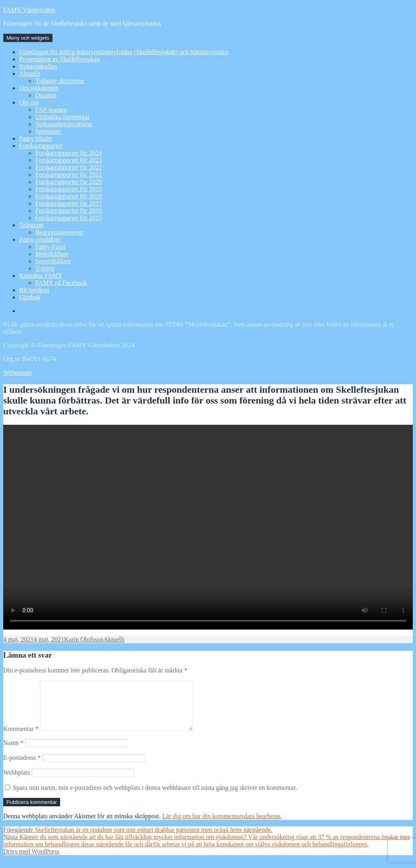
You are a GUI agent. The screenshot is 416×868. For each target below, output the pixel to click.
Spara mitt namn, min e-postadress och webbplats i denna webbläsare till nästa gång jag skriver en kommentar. (155, 797)
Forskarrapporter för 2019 (69, 189)
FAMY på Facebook (61, 283)
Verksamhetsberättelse (64, 124)
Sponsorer (48, 131)
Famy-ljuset (50, 247)
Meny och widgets (28, 38)
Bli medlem (34, 290)
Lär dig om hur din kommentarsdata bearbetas (221, 826)
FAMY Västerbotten (29, 10)
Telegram (31, 225)
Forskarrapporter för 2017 (69, 203)
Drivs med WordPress (31, 861)
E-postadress (22, 767)
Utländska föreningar (63, 117)
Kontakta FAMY (41, 276)
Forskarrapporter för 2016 (69, 211)
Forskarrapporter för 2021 (69, 175)
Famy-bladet (35, 138)
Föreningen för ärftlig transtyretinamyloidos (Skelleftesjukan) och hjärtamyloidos (124, 52)
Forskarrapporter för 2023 (69, 160)
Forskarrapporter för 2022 (69, 167)
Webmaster (18, 372)
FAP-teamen (51, 110)
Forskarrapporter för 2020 (69, 182)
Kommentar (21, 738)
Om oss (29, 102)
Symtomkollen (38, 66)
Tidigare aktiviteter (60, 81)
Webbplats (17, 782)
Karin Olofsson (84, 639)
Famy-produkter (40, 239)
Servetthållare (53, 261)
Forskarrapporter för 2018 (69, 196)
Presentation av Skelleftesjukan (60, 59)
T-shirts (45, 268)
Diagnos (46, 95)
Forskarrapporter (41, 146)
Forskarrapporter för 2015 (69, 218)
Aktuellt (30, 74)
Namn (13, 752)
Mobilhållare (52, 254)
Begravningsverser (59, 232)
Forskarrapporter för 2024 (69, 153)
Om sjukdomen (39, 88)
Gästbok (30, 297)
